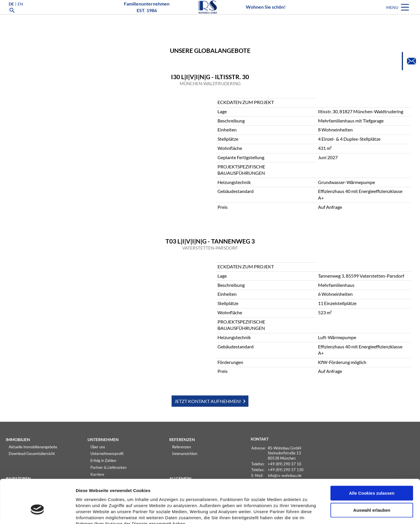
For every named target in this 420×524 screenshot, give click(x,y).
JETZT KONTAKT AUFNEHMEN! (208, 401)
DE (11, 13)
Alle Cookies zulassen (372, 459)
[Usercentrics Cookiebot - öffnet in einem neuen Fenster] (37, 513)
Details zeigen (307, 513)
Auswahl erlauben (372, 476)
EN (20, 13)
